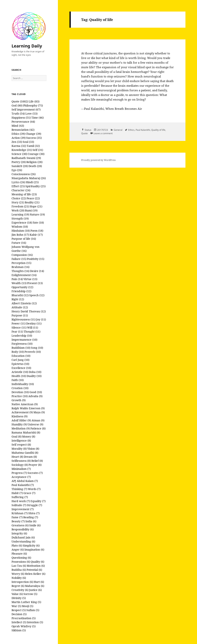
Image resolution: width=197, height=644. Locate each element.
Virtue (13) (30, 279)
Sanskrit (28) (20, 166)
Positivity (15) (36, 259)
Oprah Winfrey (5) (24, 626)
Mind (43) (18, 126)
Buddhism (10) (21, 348)
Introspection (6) (22, 582)
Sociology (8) (20, 465)
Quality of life (158, 130)
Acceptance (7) (21, 477)
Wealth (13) (19, 283)
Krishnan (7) (20, 513)
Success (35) (34, 138)
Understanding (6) (23, 541)
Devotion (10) (20, 392)
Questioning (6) (21, 558)
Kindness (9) (20, 416)
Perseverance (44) (23, 122)
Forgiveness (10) (22, 344)
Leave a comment (103, 133)
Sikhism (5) (19, 630)
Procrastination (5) (24, 618)
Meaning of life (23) (24, 194)
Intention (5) (35, 622)
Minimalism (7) (21, 469)
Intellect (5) (19, 622)
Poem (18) (37, 231)
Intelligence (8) (21, 441)
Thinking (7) (19, 489)
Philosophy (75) (33, 105)
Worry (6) (18, 574)
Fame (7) (17, 517)
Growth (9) (19, 400)
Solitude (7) (19, 505)
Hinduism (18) (21, 231)
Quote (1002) (20, 101)
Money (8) (29, 436)
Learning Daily (27, 46)
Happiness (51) (21, 118)
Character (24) (21, 190)
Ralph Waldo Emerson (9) (28, 408)
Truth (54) (18, 114)
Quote (84, 133)
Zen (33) (17, 142)
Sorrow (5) (30, 594)
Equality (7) (38, 501)
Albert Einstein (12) (24, 303)
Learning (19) (20, 214)
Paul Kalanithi (143, 130)
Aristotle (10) (20, 372)
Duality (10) (34, 376)
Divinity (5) (19, 598)
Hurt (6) (39, 582)
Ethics (131, 130)
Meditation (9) (21, 428)
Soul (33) (28, 142)
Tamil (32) (33, 146)
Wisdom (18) (20, 227)
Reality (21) (32, 202)
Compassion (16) (22, 255)
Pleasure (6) (19, 554)
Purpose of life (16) (24, 239)
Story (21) (18, 202)
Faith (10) (18, 380)
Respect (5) (19, 610)
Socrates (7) (35, 473)
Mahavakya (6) (35, 586)
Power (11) (19, 323)
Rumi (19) (31, 210)
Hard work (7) (21, 501)
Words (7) (34, 489)
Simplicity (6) (31, 545)
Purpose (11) (20, 315)
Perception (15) (21, 263)
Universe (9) (35, 424)
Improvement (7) (23, 509)
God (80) (17, 105)
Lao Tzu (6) (19, 566)
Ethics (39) (18, 134)
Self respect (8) (21, 445)
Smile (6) (35, 525)
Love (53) (31, 114)
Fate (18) (38, 223)
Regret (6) (18, 586)
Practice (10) (20, 396)
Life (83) (34, 101)
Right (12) (18, 299)
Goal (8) (17, 436)
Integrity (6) (19, 533)
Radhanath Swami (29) (26, 158)
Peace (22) (33, 198)
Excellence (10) (21, 368)
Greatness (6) (20, 525)
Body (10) (18, 352)
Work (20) (18, 210)
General (118, 130)
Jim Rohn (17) (20, 235)
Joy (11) (41, 319)
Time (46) (38, 118)
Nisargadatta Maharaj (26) (29, 178)
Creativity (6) (20, 590)
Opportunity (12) (22, 287)
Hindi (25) (32, 182)
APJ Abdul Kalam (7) (25, 481)
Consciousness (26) (24, 174)
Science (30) (19, 154)
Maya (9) (39, 412)
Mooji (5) (28, 606)
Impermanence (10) (24, 340)
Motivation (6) (36, 566)
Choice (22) (19, 198)
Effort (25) (18, 186)
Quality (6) (38, 562)
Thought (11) (32, 332)
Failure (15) (19, 259)
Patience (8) (38, 428)
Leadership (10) (22, 336)
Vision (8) (33, 449)
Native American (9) (25, 404)
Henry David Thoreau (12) (29, 311)
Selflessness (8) (21, 461)
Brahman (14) (20, 267)
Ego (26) (17, 170)
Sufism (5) (33, 610)
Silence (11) (19, 327)
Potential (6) (34, 570)
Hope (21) (36, 206)
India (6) (31, 521)
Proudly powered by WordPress (98, 160)
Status (88, 130)
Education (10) (21, 356)
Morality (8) (19, 449)
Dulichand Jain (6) (23, 537)
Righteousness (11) (24, 319)
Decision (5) (19, 614)
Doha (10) (35, 372)
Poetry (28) (19, 162)
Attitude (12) (20, 307)
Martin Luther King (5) (26, 602)
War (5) (16, 606)
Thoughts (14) (20, 271)
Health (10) (19, 376)
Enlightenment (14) (24, 275)
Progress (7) (19, 473)
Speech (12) (37, 295)
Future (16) (19, 243)
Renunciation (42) (23, 130)
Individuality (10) (23, 384)
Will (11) (33, 327)
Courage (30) (36, 154)
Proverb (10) (33, 352)
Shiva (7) (34, 513)
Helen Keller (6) (35, 574)
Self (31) (38, 150)
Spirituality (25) (35, 186)
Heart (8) (17, 457)
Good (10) (36, 392)
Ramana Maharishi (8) (26, 432)
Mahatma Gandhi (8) (25, 453)
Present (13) (35, 283)
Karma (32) (19, 146)
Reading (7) (31, 517)
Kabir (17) (36, 235)
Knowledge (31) (22, 150)
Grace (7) (29, 493)
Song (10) (37, 348)
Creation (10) (20, 388)
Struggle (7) (35, 505)
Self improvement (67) (26, 109)
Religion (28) (34, 162)
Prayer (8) (35, 465)
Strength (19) (20, 218)
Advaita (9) (35, 396)
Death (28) (35, 166)
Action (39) (19, 138)
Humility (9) (19, 424)
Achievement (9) (22, 412)
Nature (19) (37, 214)
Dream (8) (30, 457)
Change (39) (33, 134)
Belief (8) (37, 461)
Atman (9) (38, 420)
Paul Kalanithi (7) (23, 485)
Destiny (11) (34, 323)
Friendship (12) (21, 291)
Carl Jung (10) (20, 360)
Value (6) (17, 594)
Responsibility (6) (23, 529)
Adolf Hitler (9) (21, 420)
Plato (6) (17, 545)
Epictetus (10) (20, 364)
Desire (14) (37, 271)
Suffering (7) (20, 497)
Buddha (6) (19, 570)
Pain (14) (17, 279)
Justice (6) (35, 590)
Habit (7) (17, 493)
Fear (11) (17, 332)
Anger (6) (18, 550)
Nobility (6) (19, 578)
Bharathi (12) (20, 295)
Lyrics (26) (18, 182)
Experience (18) (22, 223)
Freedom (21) (20, 206)
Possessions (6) (21, 562)
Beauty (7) (18, 521)
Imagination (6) (34, 550)
